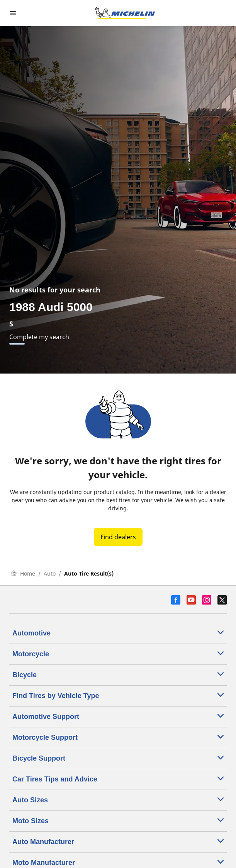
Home (23, 573)
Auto (50, 573)
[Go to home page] (125, 13)
